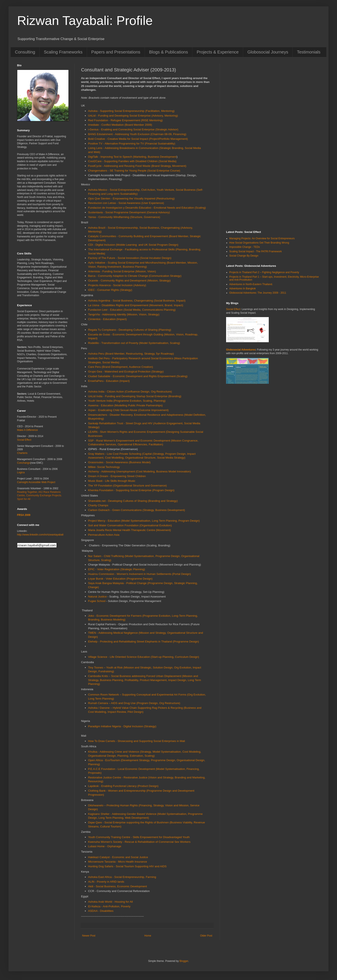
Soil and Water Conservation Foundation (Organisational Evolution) (130, 525)
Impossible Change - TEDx (245, 247)
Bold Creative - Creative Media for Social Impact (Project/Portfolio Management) (138, 139)
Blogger (184, 961)
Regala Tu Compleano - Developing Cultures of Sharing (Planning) (130, 330)
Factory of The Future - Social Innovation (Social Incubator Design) (130, 258)
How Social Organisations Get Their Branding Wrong (259, 243)
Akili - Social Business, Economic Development (118, 886)
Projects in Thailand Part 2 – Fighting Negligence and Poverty (264, 272)
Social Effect (24, 440)
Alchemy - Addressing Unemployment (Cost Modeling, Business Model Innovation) (139, 471)
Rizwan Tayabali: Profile (85, 21)
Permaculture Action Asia (104, 535)
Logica (21, 472)
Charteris (22, 453)
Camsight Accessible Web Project (36, 482)
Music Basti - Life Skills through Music (112, 481)
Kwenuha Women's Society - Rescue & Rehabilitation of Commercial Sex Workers (139, 842)
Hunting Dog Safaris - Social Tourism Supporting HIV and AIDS (127, 866)
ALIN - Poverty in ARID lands (106, 882)
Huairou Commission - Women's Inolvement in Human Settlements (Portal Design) (139, 574)
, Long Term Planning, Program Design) (175, 521)
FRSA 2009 (24, 515)
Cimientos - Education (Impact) (107, 319)
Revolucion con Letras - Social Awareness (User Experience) (126, 203)
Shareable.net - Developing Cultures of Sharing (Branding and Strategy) (133, 501)
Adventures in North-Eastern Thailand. (251, 284)
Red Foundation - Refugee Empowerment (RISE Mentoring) (125, 120)
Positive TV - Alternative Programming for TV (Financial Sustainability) (132, 144)
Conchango (24, 463)
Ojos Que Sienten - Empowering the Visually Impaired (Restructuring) (131, 198)
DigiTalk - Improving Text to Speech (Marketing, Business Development (132, 157)
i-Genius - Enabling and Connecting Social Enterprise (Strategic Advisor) (133, 129)
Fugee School (97, 601)
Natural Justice (97, 597)
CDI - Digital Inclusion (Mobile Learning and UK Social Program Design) (133, 245)
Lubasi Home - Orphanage (105, 846)
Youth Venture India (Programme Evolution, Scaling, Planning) (127, 401)
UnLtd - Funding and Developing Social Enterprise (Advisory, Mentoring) (133, 116)
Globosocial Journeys (268, 52)
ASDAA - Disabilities (101, 911)
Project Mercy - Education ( (105, 521)
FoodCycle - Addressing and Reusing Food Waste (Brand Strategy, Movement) (137, 166)
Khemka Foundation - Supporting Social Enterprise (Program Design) (131, 490)
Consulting (25, 52)
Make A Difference (27, 430)
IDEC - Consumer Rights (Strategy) (110, 290)
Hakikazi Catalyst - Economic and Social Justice (118, 857)
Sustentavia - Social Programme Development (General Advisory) (129, 212)
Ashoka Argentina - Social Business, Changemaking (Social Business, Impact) (137, 301)
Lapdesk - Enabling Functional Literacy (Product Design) (123, 786)
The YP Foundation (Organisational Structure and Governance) (127, 486)
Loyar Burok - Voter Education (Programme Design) (120, 579)
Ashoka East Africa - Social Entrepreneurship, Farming (122, 877)
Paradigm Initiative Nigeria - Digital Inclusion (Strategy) (122, 726)
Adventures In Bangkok (243, 289)
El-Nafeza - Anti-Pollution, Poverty (109, 906)
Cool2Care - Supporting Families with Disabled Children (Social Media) (132, 161)
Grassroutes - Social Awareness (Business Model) (119, 462)
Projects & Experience (218, 52)
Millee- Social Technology (104, 467)
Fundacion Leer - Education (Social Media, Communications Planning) (132, 310)
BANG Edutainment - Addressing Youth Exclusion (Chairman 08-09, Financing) (137, 134)
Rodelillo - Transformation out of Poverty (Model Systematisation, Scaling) (134, 343)
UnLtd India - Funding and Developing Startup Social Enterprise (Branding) (135, 396)
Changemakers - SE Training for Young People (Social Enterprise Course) (134, 171)
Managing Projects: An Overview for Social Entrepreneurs (262, 238)
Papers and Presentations (116, 52)
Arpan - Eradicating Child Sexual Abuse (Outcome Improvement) (128, 410)
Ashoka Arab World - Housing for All (111, 902)
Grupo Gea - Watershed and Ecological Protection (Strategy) (126, 372)
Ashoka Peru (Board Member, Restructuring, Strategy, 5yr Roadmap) (131, 354)
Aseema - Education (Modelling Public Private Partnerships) (125, 405)
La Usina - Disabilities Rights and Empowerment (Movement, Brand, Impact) (136, 305)
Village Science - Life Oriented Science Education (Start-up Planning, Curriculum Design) (144, 657)
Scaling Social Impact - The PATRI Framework (256, 251)
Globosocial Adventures (241, 350)
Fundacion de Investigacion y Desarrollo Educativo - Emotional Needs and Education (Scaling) (147, 208)
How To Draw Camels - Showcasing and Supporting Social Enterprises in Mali (137, 741)
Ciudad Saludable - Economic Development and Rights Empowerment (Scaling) (138, 376)
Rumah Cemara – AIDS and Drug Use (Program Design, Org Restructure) (134, 703)
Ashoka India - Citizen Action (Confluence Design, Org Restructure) (130, 392)
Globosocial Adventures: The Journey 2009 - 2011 (258, 293)
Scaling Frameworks (63, 52)
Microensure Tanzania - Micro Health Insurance (118, 862)
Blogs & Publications (168, 52)
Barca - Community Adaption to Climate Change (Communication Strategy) (135, 276)
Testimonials (309, 52)
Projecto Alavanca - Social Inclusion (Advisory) (117, 285)
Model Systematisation (136, 521)
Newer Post (89, 936)
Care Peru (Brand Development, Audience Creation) (121, 367)
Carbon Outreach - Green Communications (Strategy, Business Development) (137, 510)
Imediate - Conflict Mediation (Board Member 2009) (120, 125)
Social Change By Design (244, 256)
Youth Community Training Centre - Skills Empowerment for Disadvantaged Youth (139, 837)
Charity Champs (98, 505)
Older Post (206, 936)
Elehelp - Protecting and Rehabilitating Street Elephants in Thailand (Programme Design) (143, 642)
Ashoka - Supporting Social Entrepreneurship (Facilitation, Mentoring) (131, 111)
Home (148, 936)
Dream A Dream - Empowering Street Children (117, 476)
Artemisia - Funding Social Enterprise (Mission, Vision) (122, 271)
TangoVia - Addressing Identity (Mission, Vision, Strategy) (124, 314)
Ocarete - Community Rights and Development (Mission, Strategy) (129, 281)
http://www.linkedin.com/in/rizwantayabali (40, 535)
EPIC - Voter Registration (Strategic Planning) (117, 569)
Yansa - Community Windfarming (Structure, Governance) (124, 217)
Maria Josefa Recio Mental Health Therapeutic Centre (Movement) (129, 530)
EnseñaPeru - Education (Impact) (109, 381)
